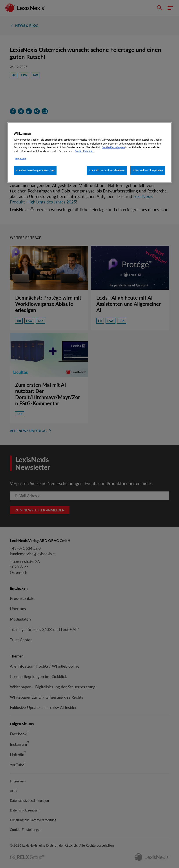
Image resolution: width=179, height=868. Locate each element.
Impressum (21, 158)
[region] (89, 152)
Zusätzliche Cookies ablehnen (107, 170)
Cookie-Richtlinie (84, 151)
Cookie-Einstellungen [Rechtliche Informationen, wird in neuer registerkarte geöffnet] (113, 147)
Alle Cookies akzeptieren (148, 170)
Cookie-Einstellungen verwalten (35, 170)
